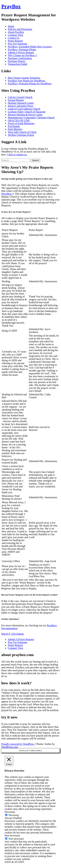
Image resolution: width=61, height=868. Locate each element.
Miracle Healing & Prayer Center (25, 115)
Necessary (14, 815)
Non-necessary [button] (12, 835)
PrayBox (11, 6)
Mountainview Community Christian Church (31, 118)
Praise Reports (15, 41)
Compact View (16, 35)
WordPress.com (9, 747)
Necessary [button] (10, 812)
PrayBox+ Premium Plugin (22, 50)
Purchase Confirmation (20, 58)
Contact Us (14, 38)
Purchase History (17, 61)
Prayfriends (14, 126)
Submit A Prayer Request (21, 52)
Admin (20, 634)
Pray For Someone (17, 44)
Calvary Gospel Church (20, 97)
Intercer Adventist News (20, 106)
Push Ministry (15, 129)
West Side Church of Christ (22, 132)
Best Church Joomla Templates (24, 78)
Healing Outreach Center (21, 103)
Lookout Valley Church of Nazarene (27, 112)
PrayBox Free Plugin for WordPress (27, 81)
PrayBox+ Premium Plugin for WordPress (30, 84)
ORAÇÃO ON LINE (19, 120)
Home (11, 26)
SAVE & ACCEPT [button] (14, 862)
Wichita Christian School (21, 135)
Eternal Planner (16, 100)
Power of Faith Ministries (21, 123)
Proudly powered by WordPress (18, 744)
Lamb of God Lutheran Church (24, 109)
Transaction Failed (17, 64)
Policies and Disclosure (20, 29)
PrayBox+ (7, 194)
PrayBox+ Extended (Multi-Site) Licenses (30, 47)
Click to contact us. (17, 155)
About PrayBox (16, 32)
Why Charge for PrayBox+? (22, 55)
